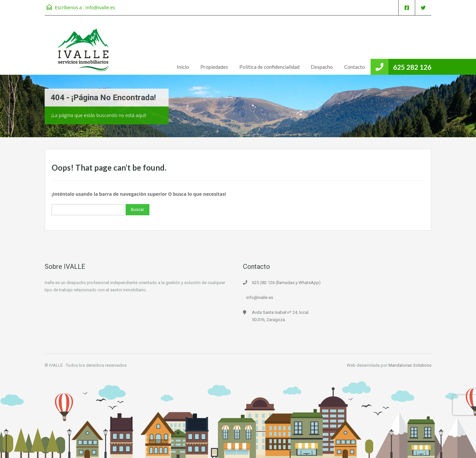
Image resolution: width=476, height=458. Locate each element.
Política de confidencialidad (269, 67)
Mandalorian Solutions (410, 365)
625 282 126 (412, 67)
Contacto (355, 67)
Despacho (322, 67)
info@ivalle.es (100, 7)
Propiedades (214, 67)
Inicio (183, 67)
